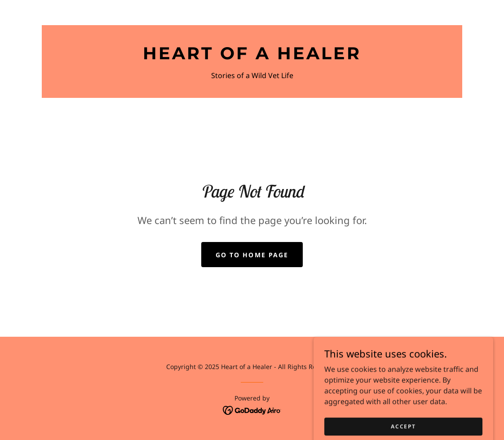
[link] (252, 57)
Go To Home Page (252, 255)
